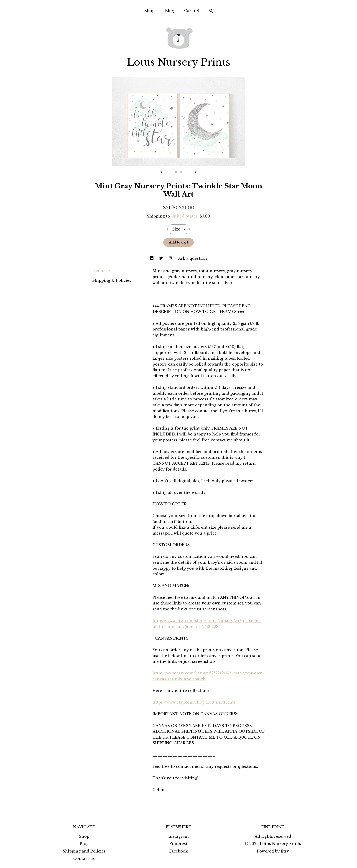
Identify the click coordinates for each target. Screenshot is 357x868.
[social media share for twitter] (162, 258)
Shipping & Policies (112, 280)
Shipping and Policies (84, 851)
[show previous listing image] (161, 172)
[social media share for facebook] (152, 258)
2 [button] (181, 172)
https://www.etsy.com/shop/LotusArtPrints (194, 702)
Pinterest (178, 844)
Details (101, 271)
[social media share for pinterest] (171, 258)
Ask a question (193, 258)
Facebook (178, 851)
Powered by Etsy (273, 851)
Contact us (84, 858)
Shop (149, 11)
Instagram (178, 836)
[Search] (211, 11)
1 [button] (176, 172)
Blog (169, 11)
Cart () (192, 11)
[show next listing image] (196, 172)
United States (184, 216)
